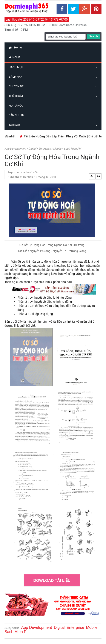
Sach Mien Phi (72, 149)
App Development (16, 149)
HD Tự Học (16, 106)
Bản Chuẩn (16, 115)
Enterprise (45, 149)
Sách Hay (16, 77)
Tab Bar (15, 125)
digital (33, 149)
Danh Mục (17, 67)
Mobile (58, 149)
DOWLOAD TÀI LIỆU (52, 581)
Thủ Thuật (17, 96)
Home (15, 47)
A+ (99, 176)
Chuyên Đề (17, 86)
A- (92, 176)
